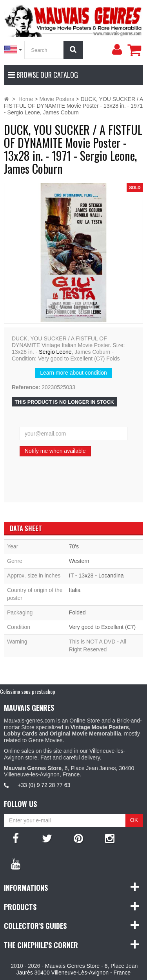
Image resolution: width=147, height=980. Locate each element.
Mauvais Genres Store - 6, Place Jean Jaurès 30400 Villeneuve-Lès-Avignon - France (77, 969)
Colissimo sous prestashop (28, 691)
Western (79, 561)
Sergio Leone (55, 352)
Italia (75, 590)
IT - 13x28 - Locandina (96, 575)
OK (134, 820)
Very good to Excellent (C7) (102, 627)
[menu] (117, 50)
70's (74, 546)
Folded (77, 612)
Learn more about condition (73, 373)
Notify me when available (55, 451)
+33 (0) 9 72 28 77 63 (44, 785)
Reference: (26, 387)
